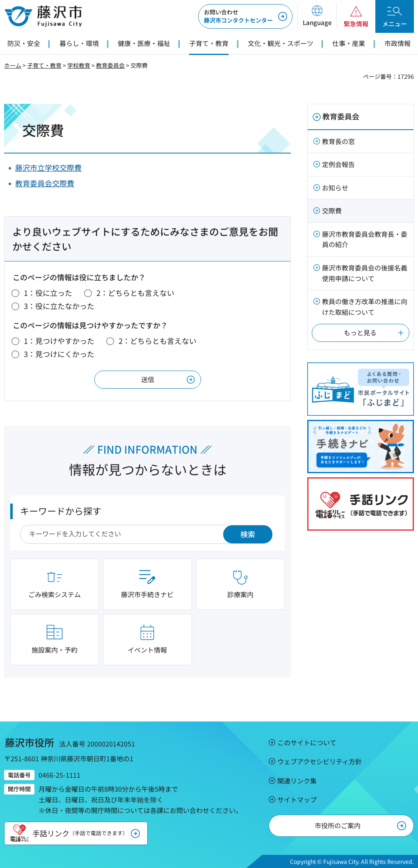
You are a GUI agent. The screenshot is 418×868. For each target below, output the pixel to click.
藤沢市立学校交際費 (48, 167)
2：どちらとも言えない (135, 293)
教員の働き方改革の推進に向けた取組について (365, 307)
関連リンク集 (297, 781)
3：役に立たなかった (59, 306)
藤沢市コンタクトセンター (238, 16)
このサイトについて (307, 742)
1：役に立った (48, 293)
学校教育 (79, 65)
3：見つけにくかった (59, 354)
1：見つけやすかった (59, 341)
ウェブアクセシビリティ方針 (320, 761)
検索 (248, 534)
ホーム (13, 65)
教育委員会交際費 (45, 183)
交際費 (332, 211)
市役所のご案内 (338, 825)
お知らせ (335, 188)
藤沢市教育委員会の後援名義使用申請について (365, 273)
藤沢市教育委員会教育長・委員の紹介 (365, 239)
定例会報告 (338, 164)
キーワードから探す (61, 511)
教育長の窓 (338, 141)
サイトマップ (297, 799)
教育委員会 (110, 65)
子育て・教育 (44, 65)
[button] (317, 16)
